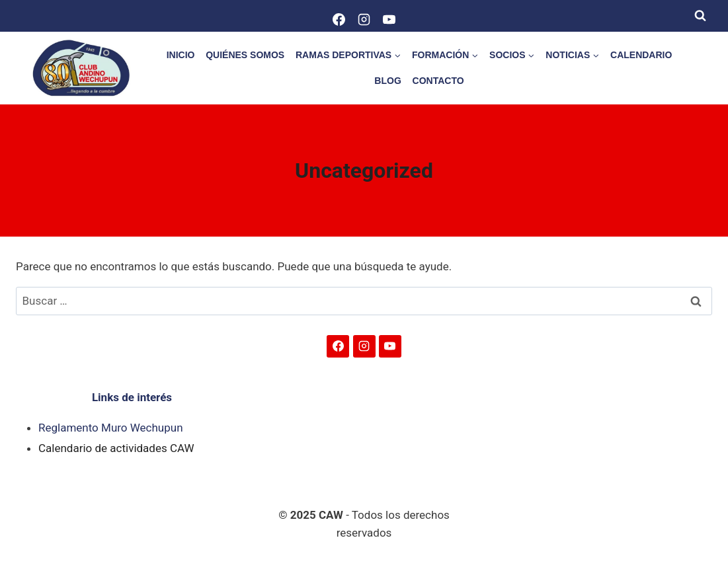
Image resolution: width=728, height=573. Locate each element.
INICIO (181, 55)
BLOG (387, 81)
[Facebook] (339, 19)
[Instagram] (364, 19)
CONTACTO (438, 81)
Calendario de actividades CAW (116, 448)
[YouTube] (389, 19)
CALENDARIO (641, 55)
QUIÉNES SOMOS (245, 55)
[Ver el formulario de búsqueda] (700, 16)
